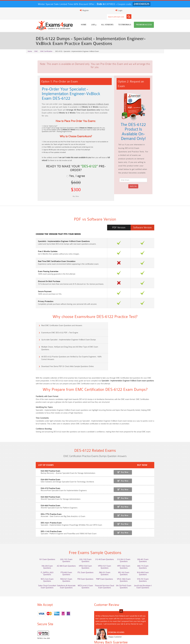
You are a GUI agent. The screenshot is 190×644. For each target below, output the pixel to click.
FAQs (48, 640)
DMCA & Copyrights (105, 640)
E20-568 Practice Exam (36, 474)
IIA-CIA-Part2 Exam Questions (130, 556)
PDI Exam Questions (84, 550)
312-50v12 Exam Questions (130, 537)
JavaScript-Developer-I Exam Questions (153, 556)
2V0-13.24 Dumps (107, 630)
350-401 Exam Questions (153, 537)
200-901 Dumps (130, 625)
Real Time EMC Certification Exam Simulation (45, 248)
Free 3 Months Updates (36, 238)
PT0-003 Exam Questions (60, 546)
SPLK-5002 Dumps (153, 630)
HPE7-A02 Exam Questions (130, 541)
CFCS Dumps (83, 630)
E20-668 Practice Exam (36, 482)
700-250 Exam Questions (38, 541)
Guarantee (58, 640)
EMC (36, 47)
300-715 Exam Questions (153, 541)
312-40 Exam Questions (107, 537)
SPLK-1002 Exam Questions (130, 550)
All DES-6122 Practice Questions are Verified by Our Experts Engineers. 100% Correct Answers (60, 336)
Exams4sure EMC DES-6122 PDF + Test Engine (120, 314)
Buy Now (154, 450)
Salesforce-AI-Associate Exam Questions (61, 556)
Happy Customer (94, 611)
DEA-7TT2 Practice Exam (37, 490)
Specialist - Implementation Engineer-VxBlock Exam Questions (52, 228)
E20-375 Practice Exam (36, 465)
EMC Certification (46, 47)
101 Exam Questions (37, 537)
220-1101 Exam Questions (61, 537)
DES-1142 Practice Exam (37, 507)
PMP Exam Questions (107, 550)
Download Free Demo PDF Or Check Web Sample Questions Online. (128, 335)
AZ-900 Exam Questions (60, 541)
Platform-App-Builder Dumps (84, 627)
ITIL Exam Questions (83, 546)
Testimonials (136, 20)
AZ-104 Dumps (130, 628)
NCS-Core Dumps (153, 628)
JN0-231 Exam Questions (107, 546)
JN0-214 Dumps (61, 630)
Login (148, 10)
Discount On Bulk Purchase (38, 268)
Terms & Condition (73, 640)
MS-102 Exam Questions (130, 546)
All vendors (119, 20)
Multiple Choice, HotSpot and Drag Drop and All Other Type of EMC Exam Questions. (130, 326)
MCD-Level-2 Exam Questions (84, 556)
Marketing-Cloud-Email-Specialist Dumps (37, 627)
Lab (105, 20)
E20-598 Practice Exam (36, 448)
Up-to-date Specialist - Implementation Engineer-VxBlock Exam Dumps (57, 325)
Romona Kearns (95, 607)
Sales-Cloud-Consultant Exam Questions (37, 556)
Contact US (89, 640)
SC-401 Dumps (37, 632)
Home (95, 20)
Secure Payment (33, 278)
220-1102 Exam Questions (84, 537)
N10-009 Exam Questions (153, 546)
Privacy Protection (34, 288)
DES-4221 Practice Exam (37, 499)
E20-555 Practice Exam (36, 457)
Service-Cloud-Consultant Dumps (60, 627)
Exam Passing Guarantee (37, 258)
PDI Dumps (107, 625)
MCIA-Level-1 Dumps (107, 628)
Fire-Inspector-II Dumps (130, 630)
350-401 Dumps (153, 625)
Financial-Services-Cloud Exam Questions (107, 556)
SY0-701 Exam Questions (153, 550)
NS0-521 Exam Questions (61, 550)
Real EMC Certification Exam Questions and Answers (51, 314)
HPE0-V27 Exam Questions (107, 541)
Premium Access (156, 20)
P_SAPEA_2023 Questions (37, 546)
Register (136, 10)
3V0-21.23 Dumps (37, 630)
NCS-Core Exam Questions (37, 550)
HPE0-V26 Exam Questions (84, 541)
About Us (38, 640)
